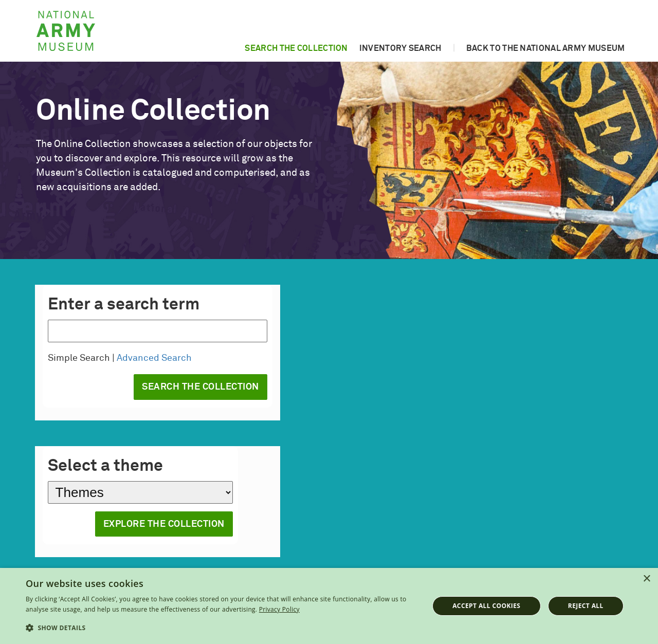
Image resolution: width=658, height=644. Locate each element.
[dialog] (329, 606)
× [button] (646, 579)
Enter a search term (124, 305)
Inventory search (400, 48)
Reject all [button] (586, 606)
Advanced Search (154, 358)
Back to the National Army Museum (546, 48)
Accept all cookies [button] (486, 606)
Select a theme (105, 466)
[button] (221, 628)
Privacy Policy (279, 609)
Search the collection (296, 48)
